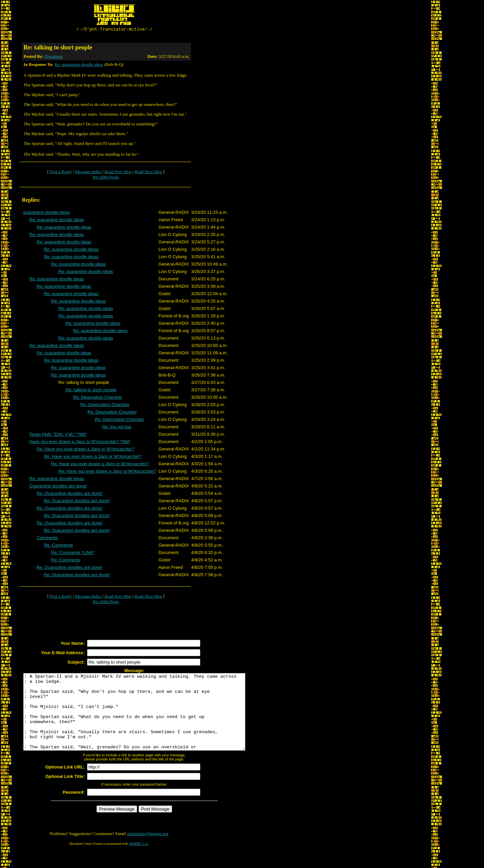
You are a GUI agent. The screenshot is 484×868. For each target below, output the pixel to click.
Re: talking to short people (91, 391)
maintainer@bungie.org (148, 850)
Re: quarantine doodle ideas (79, 65)
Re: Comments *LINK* (73, 554)
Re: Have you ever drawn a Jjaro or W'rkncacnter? (86, 450)
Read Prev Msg (118, 173)
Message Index (88, 173)
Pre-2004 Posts (106, 178)
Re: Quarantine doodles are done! (70, 494)
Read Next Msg (148, 173)
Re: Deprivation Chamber (98, 398)
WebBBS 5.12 (138, 860)
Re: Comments (58, 546)
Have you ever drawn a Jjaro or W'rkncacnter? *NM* (80, 443)
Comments (47, 539)
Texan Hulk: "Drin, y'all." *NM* (58, 435)
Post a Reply (61, 173)
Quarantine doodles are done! (58, 487)
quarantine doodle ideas (47, 213)
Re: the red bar (117, 428)
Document (54, 57)
